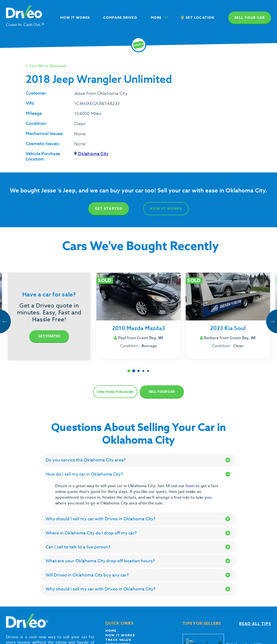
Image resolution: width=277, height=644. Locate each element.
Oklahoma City (91, 154)
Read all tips (255, 624)
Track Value (118, 640)
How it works (120, 635)
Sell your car (250, 18)
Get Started (109, 209)
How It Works (166, 209)
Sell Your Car (162, 392)
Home (111, 631)
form (191, 486)
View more (115, 392)
